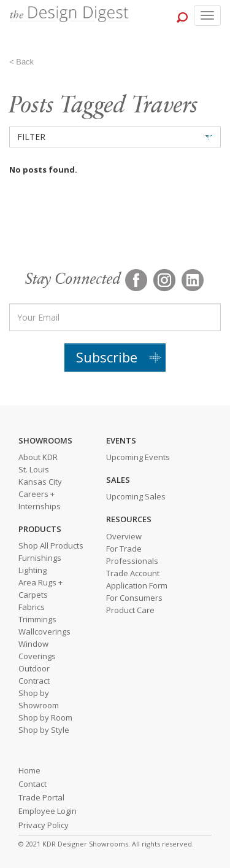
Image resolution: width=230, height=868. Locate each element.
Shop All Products (51, 545)
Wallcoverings (44, 631)
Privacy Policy (44, 825)
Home (29, 770)
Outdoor (34, 668)
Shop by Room (45, 717)
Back (25, 62)
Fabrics (32, 607)
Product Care (130, 610)
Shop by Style (44, 730)
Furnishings (40, 558)
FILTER (31, 137)
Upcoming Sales (136, 496)
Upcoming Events (138, 457)
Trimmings (37, 619)
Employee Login (48, 811)
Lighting (33, 570)
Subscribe (107, 357)
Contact (33, 784)
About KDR (38, 457)
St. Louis (34, 469)
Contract (34, 681)
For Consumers (134, 598)
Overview (124, 536)
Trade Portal (41, 797)
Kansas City (40, 482)
